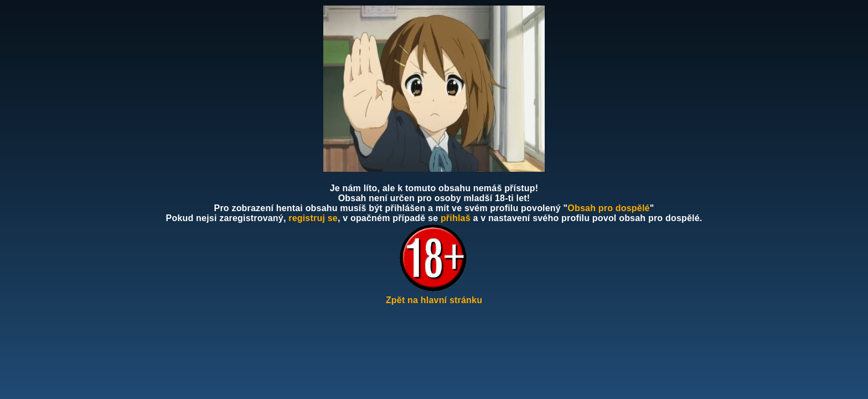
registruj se (313, 218)
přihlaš (456, 218)
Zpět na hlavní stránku (434, 300)
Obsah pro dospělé (608, 208)
